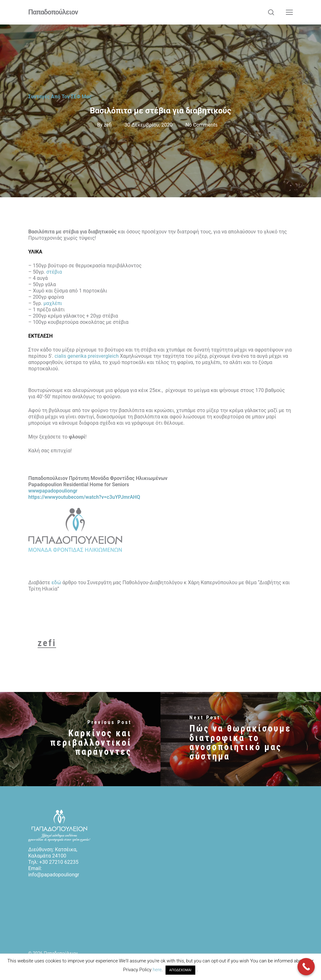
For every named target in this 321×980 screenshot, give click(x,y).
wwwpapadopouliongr (53, 491)
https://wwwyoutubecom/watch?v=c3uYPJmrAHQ (84, 497)
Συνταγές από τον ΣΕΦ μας (60, 97)
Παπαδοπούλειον (53, 12)
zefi (108, 125)
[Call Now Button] (306, 967)
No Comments (201, 125)
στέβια (54, 272)
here (157, 970)
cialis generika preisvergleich (87, 356)
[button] (289, 12)
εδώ (56, 583)
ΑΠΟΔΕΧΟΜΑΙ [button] (180, 970)
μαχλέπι (53, 303)
